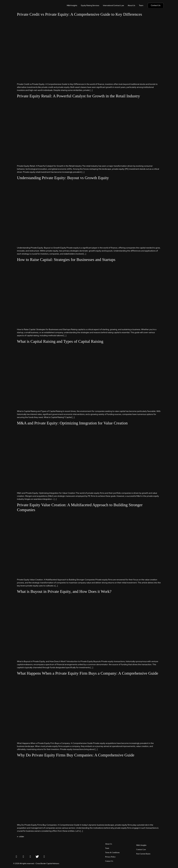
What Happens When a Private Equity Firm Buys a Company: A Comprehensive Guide (88, 673)
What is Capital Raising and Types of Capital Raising (60, 341)
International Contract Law (113, 5)
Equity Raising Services (90, 5)
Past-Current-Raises (143, 854)
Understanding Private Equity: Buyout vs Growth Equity (63, 178)
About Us (131, 5)
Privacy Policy (110, 857)
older (21, 837)
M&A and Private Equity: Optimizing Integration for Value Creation (72, 423)
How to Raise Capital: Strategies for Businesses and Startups (66, 260)
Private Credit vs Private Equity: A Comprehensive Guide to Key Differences (80, 14)
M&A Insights (72, 5)
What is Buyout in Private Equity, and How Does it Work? (64, 591)
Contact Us (109, 861)
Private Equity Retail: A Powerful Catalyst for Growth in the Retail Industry (79, 96)
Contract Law (141, 850)
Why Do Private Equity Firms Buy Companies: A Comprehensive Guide (76, 755)
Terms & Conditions (112, 853)
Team (141, 5)
